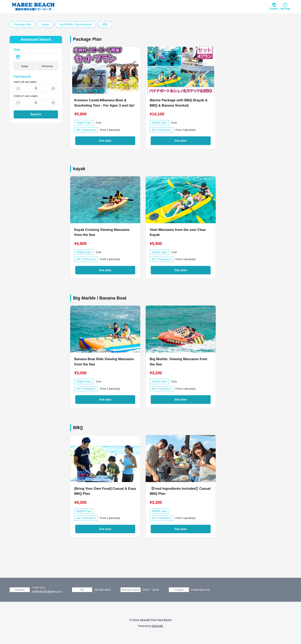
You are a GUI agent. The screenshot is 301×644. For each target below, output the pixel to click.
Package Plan (23, 24)
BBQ (105, 24)
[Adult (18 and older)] (36, 88)
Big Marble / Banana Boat (76, 24)
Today (24, 66)
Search (36, 114)
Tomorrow (47, 66)
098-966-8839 (102, 590)
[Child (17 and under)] (36, 103)
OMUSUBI (157, 626)
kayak (45, 24)
